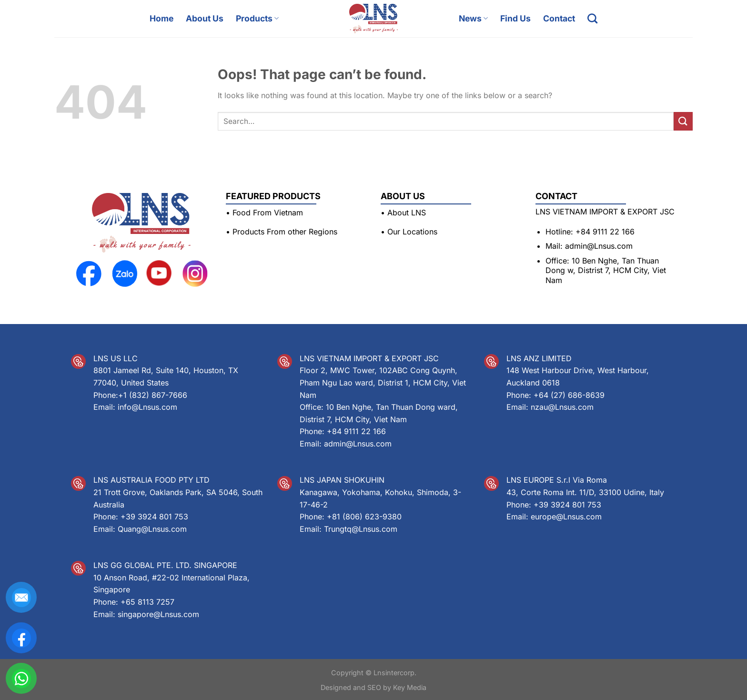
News (473, 18)
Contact (559, 18)
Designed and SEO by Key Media (373, 687)
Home (162, 18)
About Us (205, 18)
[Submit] (683, 121)
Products (257, 18)
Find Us (515, 18)
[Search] (592, 18)
